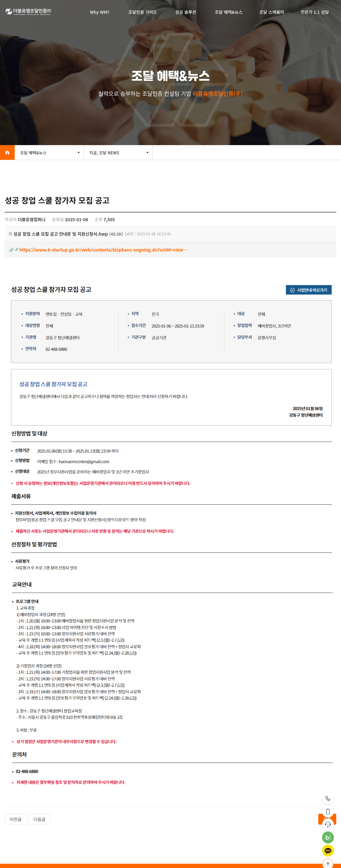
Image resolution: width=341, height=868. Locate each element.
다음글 (40, 730)
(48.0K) (66, 234)
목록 (327, 730)
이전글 (16, 730)
